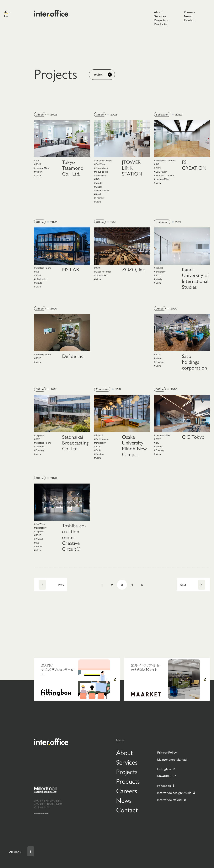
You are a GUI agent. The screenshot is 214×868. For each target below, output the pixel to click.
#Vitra (38, 175)
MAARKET (165, 776)
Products (160, 24)
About (158, 12)
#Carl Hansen (101, 439)
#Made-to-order (103, 271)
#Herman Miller (162, 435)
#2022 (38, 164)
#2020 (38, 358)
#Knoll (97, 194)
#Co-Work (100, 164)
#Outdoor (39, 446)
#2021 (97, 268)
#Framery (99, 198)
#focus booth (101, 172)
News (188, 16)
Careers (190, 12)
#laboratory (100, 175)
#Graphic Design (103, 160)
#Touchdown (101, 168)
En (6, 16)
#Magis (98, 187)
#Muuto (98, 183)
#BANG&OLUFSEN (164, 175)
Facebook (164, 785)
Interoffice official (170, 800)
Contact (190, 20)
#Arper (38, 172)
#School (158, 268)
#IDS (37, 160)
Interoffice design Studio (174, 792)
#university (160, 271)
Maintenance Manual (172, 759)
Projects (160, 20)
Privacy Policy (167, 752)
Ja (6, 12)
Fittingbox (164, 769)
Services (160, 16)
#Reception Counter (165, 160)
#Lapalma (39, 435)
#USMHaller (160, 172)
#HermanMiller (42, 168)
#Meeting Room (42, 268)
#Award (38, 539)
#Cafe (97, 450)
